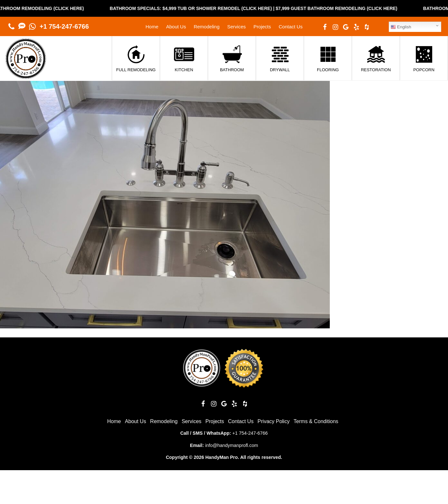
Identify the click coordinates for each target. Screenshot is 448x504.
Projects (262, 27)
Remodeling (206, 27)
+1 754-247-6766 (64, 26)
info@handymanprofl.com (232, 445)
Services (236, 27)
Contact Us (291, 27)
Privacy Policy (274, 421)
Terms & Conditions (316, 421)
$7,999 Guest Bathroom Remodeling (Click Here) (341, 8)
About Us (176, 27)
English (401, 27)
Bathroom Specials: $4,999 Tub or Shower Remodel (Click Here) (195, 8)
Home (152, 27)
